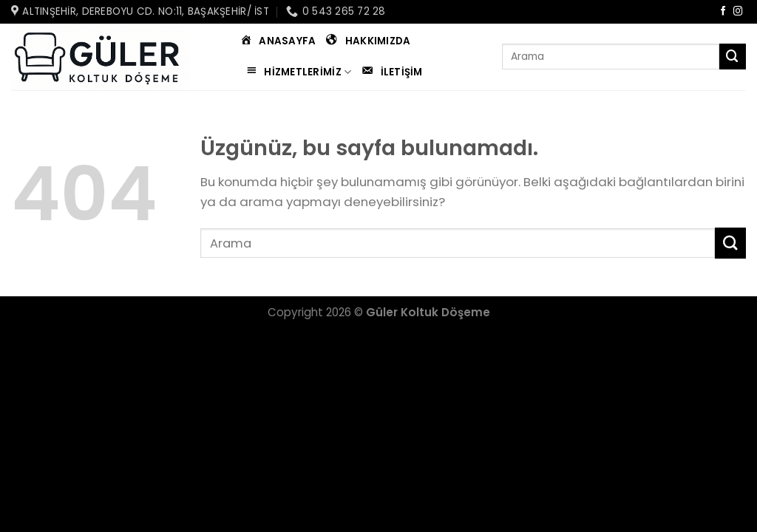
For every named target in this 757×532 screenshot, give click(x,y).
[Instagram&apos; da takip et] (738, 12)
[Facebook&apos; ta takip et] (723, 12)
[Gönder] (733, 57)
